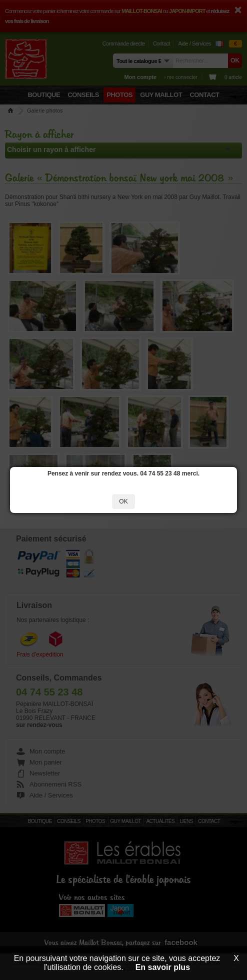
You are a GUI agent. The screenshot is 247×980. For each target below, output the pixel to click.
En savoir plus (163, 967)
